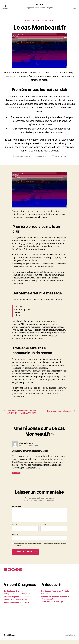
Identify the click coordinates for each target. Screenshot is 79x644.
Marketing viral (32, 21)
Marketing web (47, 21)
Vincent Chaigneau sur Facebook (17, 600)
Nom (15, 529)
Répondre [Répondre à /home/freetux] (16, 477)
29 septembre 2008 (43, 157)
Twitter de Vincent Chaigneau (16, 603)
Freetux (39, 5)
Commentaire (17, 510)
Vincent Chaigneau (24, 157)
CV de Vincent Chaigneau (14, 595)
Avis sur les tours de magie (52, 605)
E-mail (43, 529)
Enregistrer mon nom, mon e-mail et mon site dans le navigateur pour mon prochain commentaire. (40, 548)
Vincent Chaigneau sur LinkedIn (17, 606)
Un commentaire (61, 157)
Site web (15, 538)
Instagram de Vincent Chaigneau (17, 597)
